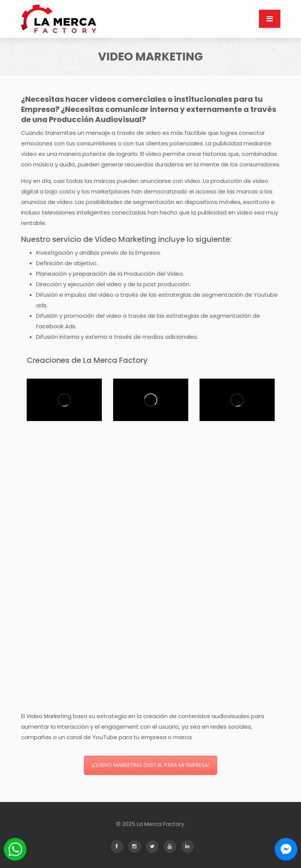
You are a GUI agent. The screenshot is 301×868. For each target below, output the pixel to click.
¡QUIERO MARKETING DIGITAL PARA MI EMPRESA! (150, 765)
